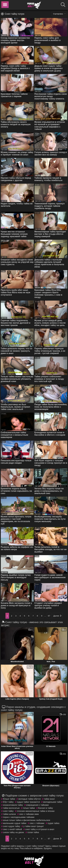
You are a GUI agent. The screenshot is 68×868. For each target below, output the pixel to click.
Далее (57, 616)
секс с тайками (37, 823)
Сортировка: (59, 14)
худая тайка (53, 823)
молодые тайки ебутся (29, 799)
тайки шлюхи (9, 814)
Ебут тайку (8, 802)
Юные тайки (9, 799)
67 (49, 616)
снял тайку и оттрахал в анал (40, 829)
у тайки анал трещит (34, 826)
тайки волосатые (11, 808)
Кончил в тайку (46, 808)
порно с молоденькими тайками (19, 817)
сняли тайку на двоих (14, 832)
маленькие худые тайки (15, 823)
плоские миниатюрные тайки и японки (36, 811)
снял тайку (8, 811)
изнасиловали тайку (13, 805)
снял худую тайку (12, 826)
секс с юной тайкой (13, 829)
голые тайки (29, 808)
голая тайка (33, 832)
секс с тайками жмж (29, 814)
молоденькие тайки (53, 802)
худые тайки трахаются (28, 802)
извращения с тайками (37, 805)
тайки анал (49, 799)
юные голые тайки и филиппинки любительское (27, 820)
